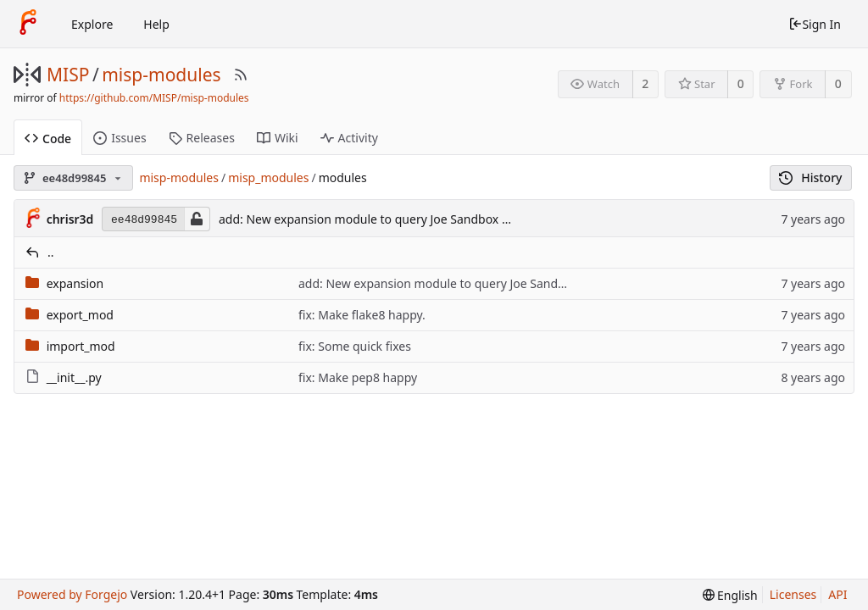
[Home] (28, 24)
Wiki (278, 138)
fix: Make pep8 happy (358, 377)
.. (51, 252)
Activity (349, 138)
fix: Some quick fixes (355, 346)
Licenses (793, 594)
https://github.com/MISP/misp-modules (154, 98)
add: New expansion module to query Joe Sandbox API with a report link (418, 219)
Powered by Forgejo (72, 594)
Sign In (815, 24)
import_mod (81, 346)
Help (156, 24)
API (837, 594)
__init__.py (74, 377)
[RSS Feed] (241, 75)
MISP (68, 75)
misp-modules (161, 75)
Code (48, 139)
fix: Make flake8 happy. (362, 315)
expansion (75, 283)
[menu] (730, 595)
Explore (92, 24)
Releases (202, 138)
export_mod (80, 315)
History (811, 177)
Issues (120, 138)
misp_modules (268, 177)
